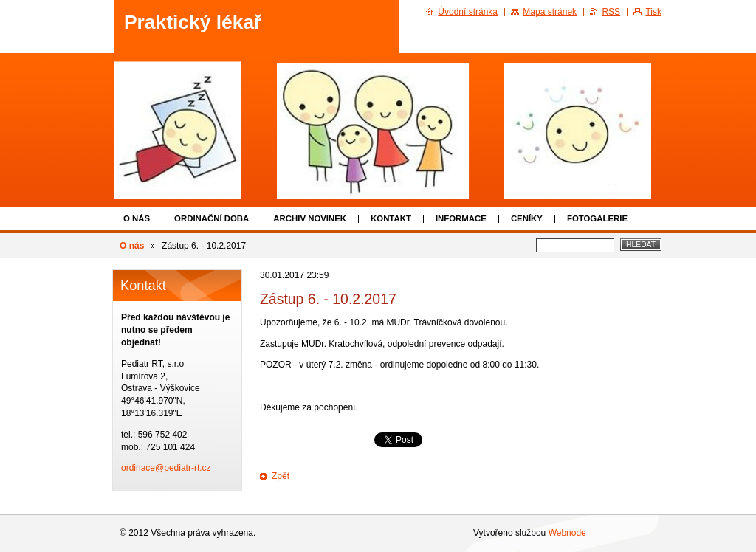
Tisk (653, 12)
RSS (611, 12)
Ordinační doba (212, 218)
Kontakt (391, 218)
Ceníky (527, 218)
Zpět (281, 476)
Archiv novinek (310, 218)
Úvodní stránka (468, 12)
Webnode (567, 533)
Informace (461, 218)
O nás (137, 218)
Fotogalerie (597, 218)
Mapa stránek (550, 12)
